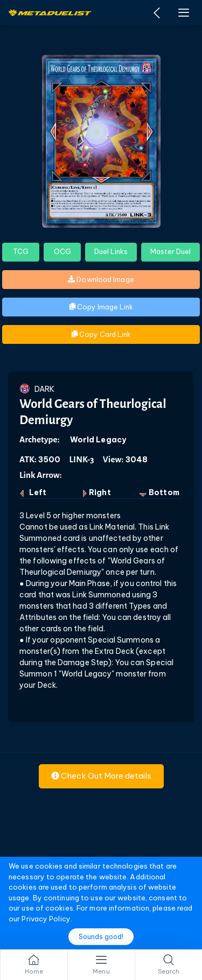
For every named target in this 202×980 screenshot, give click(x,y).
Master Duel (170, 251)
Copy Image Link (101, 307)
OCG (62, 251)
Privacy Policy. (47, 919)
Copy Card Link (101, 334)
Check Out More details (101, 776)
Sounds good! (101, 937)
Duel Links (111, 251)
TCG (21, 251)
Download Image (101, 279)
